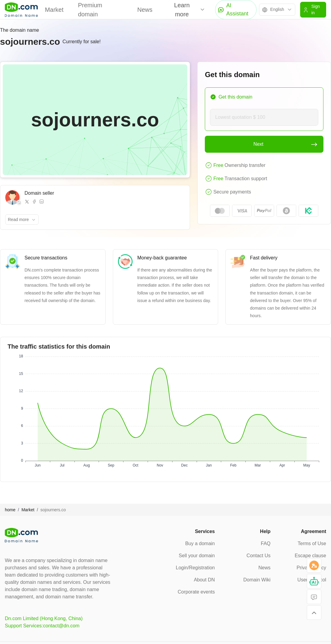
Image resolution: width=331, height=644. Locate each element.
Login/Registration (195, 568)
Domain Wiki (257, 580)
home (10, 510)
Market (54, 10)
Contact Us (259, 556)
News (145, 10)
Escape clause (310, 556)
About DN (204, 580)
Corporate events (196, 592)
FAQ (266, 543)
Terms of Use (312, 543)
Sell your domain (197, 556)
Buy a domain (200, 543)
